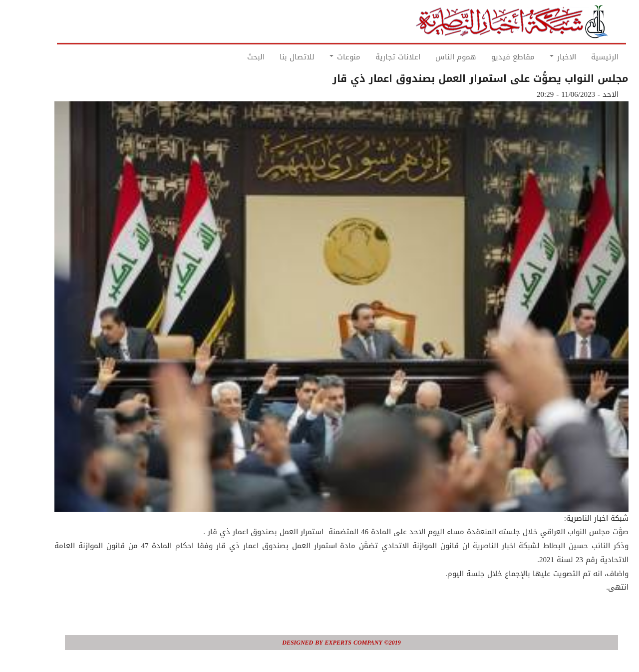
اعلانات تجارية (376, 57)
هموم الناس (434, 57)
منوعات (323, 57)
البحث (234, 57)
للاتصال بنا (275, 57)
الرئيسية (583, 57)
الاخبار (541, 57)
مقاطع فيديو (491, 57)
